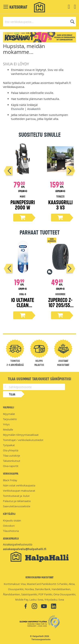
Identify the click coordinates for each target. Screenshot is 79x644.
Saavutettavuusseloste (17, 506)
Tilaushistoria (11, 531)
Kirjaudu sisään (12, 520)
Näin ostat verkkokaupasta (19, 485)
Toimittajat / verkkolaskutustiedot (23, 440)
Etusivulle (17, 109)
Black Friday (10, 480)
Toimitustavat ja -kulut (16, 496)
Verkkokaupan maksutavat (19, 491)
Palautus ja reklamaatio (17, 501)
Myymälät (9, 414)
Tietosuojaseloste (41, 639)
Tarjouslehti (10, 419)
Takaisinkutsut (12, 461)
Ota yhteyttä (11, 450)
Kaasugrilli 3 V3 (60, 205)
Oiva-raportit (11, 466)
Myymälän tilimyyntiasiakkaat (21, 435)
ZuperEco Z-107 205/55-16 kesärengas (60, 307)
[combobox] (39, 22)
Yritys (6, 424)
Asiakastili (34, 109)
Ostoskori (9, 526)
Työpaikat (9, 445)
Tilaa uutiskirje (11, 456)
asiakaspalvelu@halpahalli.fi (25, 549)
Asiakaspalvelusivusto (18, 544)
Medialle (8, 430)
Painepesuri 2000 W (23, 205)
